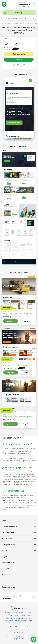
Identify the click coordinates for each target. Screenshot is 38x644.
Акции (4, 557)
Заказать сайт (25, 6)
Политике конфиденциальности (18, 618)
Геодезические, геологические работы (18, 365)
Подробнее (27, 321)
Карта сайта (19, 639)
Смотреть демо (19, 54)
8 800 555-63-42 (24, 4)
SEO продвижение (9, 545)
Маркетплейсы (8, 563)
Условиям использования (16, 621)
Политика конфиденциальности (19, 636)
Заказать (19, 60)
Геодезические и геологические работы (18, 314)
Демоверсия (11, 321)
